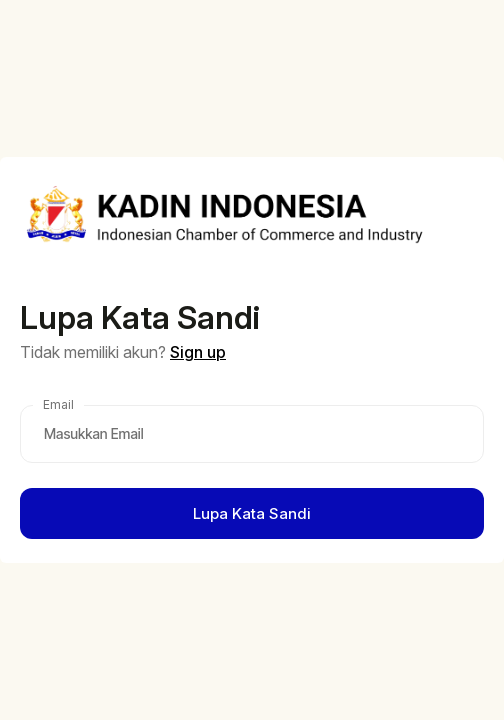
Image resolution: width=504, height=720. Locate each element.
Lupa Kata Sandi (252, 513)
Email (58, 404)
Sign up (198, 352)
